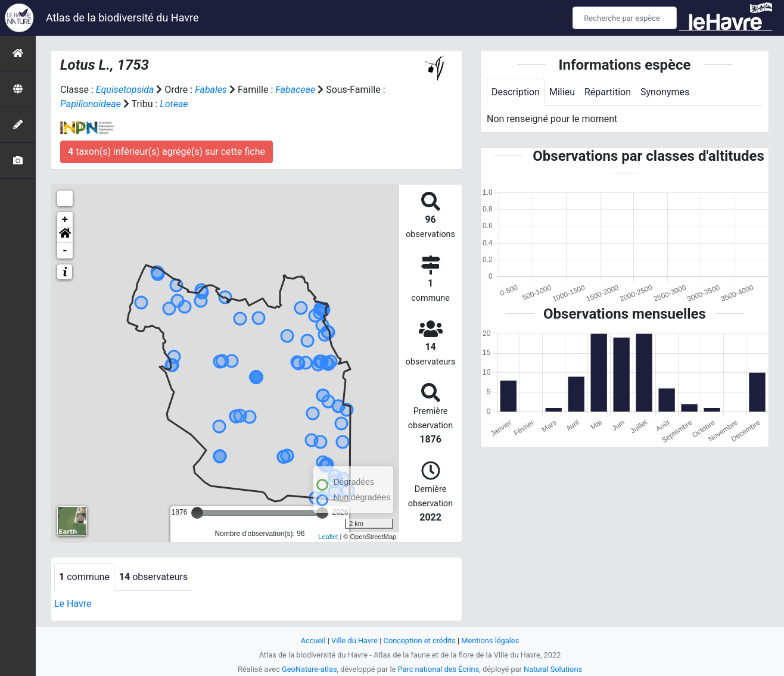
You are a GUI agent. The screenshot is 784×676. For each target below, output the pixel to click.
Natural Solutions (553, 669)
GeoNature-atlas (309, 669)
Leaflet (328, 537)
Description (516, 92)
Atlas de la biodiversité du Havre (122, 18)
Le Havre (73, 604)
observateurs (153, 577)
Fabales (211, 90)
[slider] (197, 513)
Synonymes (665, 92)
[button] (65, 235)
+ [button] (65, 220)
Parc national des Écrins (439, 669)
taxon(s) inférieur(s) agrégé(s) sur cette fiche (167, 152)
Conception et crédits (420, 641)
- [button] (65, 251)
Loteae (174, 104)
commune (84, 577)
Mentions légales (490, 641)
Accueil (313, 641)
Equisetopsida (125, 90)
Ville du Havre (354, 641)
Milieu (562, 92)
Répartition (608, 92)
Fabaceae (295, 90)
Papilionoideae (91, 104)
